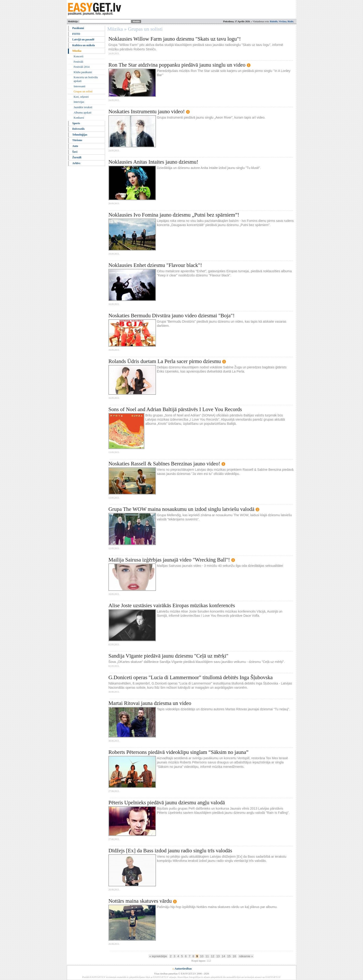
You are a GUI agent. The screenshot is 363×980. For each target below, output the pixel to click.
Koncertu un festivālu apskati (86, 79)
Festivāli (79, 62)
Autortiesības (183, 969)
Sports (76, 123)
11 (207, 956)
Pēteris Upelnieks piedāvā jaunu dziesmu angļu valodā (167, 803)
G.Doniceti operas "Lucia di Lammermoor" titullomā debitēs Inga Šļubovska (191, 677)
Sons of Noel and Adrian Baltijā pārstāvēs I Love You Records (175, 409)
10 (202, 956)
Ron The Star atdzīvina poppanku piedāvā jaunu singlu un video (177, 65)
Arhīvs (76, 163)
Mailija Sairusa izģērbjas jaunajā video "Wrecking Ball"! (169, 560)
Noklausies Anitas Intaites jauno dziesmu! (153, 162)
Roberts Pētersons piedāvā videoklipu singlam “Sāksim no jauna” (179, 752)
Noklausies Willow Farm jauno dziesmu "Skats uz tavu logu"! (175, 39)
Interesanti (80, 86)
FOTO (76, 34)
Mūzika (77, 51)
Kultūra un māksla (84, 45)
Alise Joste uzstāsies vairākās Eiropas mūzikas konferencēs (172, 605)
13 (218, 956)
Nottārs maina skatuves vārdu (140, 901)
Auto (75, 146)
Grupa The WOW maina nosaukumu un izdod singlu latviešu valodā (181, 509)
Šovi (75, 152)
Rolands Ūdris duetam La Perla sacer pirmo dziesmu (165, 361)
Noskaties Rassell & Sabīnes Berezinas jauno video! (164, 464)
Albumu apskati (83, 113)
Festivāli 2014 (82, 67)
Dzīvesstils (79, 129)
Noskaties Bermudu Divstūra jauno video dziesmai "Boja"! (172, 316)
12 (212, 956)
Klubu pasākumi (83, 72)
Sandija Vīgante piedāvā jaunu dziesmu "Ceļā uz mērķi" (169, 656)
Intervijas (79, 102)
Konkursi (79, 118)
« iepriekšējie (158, 956)
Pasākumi (78, 28)
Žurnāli (77, 157)
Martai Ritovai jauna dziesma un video (150, 703)
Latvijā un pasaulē (83, 39)
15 (229, 956)
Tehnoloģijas (80, 135)
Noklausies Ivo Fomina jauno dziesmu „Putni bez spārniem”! (174, 215)
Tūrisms (77, 140)
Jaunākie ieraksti (83, 107)
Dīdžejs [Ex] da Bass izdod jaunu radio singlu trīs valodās (170, 851)
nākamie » (246, 956)
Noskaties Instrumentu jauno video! (147, 112)
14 (223, 956)
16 (234, 956)
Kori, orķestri (81, 97)
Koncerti (79, 56)
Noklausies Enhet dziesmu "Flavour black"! (155, 265)
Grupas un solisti (83, 91)
